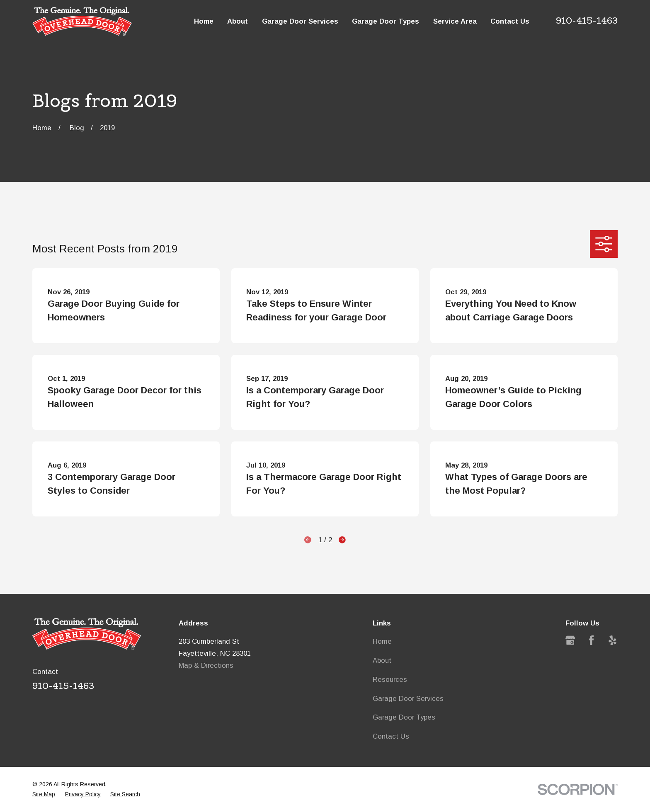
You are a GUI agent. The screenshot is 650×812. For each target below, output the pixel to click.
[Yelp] (612, 640)
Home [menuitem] (204, 21)
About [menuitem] (238, 21)
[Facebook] (591, 640)
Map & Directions (206, 665)
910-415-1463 (587, 20)
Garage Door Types (404, 717)
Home (382, 641)
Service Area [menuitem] (455, 21)
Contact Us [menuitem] (510, 21)
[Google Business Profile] (570, 640)
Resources (390, 680)
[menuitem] (44, 794)
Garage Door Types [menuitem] (386, 21)
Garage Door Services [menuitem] (300, 21)
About (382, 661)
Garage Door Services (408, 699)
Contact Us (391, 736)
